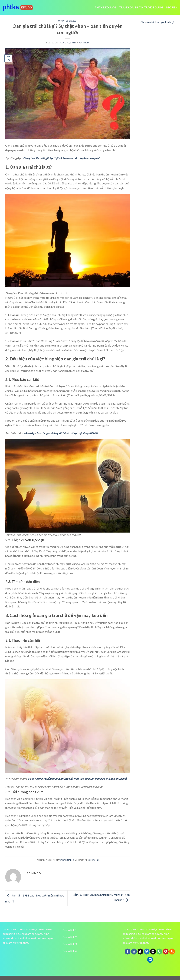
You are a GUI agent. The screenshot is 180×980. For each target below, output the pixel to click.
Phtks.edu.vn (105, 7)
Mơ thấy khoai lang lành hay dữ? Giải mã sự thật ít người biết (61, 433)
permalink (94, 860)
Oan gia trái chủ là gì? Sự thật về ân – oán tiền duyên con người (61, 158)
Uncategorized (67, 21)
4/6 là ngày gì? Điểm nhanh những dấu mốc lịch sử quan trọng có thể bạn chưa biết (77, 779)
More (172, 7)
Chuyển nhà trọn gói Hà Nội (157, 22)
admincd (84, 43)
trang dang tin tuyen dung (141, 7)
